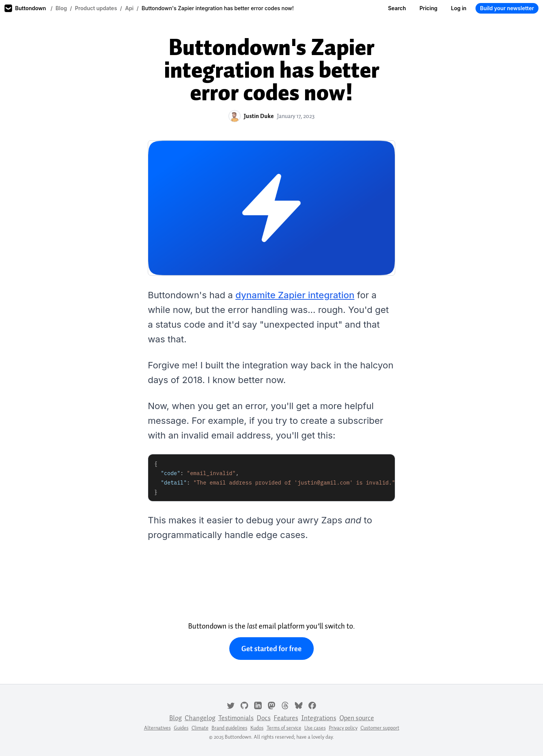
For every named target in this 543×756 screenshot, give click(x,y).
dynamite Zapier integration (295, 295)
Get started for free (271, 649)
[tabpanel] (271, 478)
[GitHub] (244, 705)
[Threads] (285, 705)
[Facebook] (312, 705)
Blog (61, 8)
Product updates (96, 8)
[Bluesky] (299, 705)
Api (130, 8)
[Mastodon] (271, 705)
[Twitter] (231, 705)
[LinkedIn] (258, 705)
